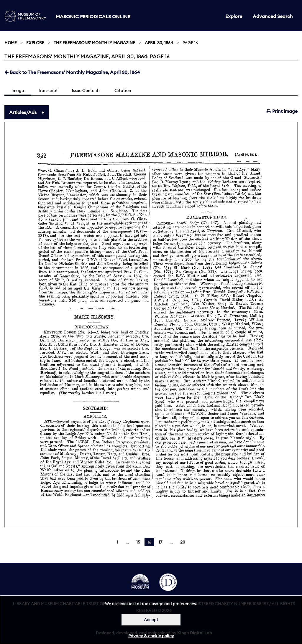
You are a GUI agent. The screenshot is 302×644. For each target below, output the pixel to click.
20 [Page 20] (183, 542)
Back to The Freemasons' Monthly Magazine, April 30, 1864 (72, 72)
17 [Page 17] (160, 542)
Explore (234, 16)
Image (18, 90)
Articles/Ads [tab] (23, 112)
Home (11, 43)
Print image (282, 111)
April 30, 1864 (159, 43)
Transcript (48, 90)
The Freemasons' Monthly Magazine (94, 43)
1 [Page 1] (118, 542)
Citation (123, 90)
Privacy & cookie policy (151, 636)
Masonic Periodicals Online (93, 16)
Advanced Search (273, 16)
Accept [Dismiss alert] (151, 620)
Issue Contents (86, 90)
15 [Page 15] (138, 542)
